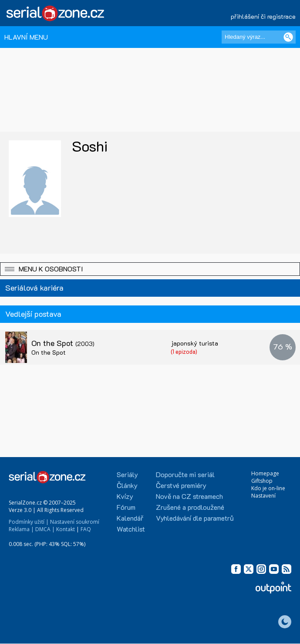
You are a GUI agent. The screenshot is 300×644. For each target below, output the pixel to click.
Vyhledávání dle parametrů (195, 518)
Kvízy (125, 496)
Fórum (126, 507)
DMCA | (45, 529)
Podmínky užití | (29, 522)
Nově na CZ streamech (189, 496)
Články (127, 485)
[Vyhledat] (288, 37)
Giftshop (262, 481)
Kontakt (66, 529)
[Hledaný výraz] (259, 37)
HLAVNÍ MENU (26, 37)
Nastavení (263, 496)
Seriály (127, 474)
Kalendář (130, 518)
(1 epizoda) (184, 351)
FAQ (86, 529)
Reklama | (21, 529)
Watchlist (131, 529)
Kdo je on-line (268, 488)
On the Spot (63, 343)
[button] (150, 269)
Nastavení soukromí (75, 522)
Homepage (265, 473)
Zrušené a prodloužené (190, 507)
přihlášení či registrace (263, 16)
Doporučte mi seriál (185, 474)
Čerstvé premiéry (181, 485)
